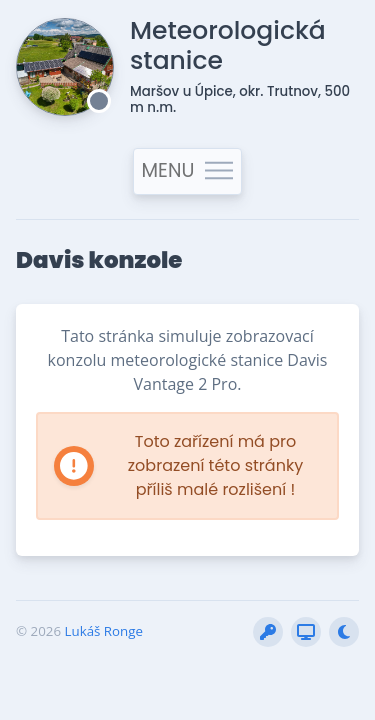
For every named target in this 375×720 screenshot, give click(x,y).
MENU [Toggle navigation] (188, 171)
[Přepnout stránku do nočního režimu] (344, 632)
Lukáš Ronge (104, 631)
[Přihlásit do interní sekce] (268, 632)
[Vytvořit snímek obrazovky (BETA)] (306, 632)
